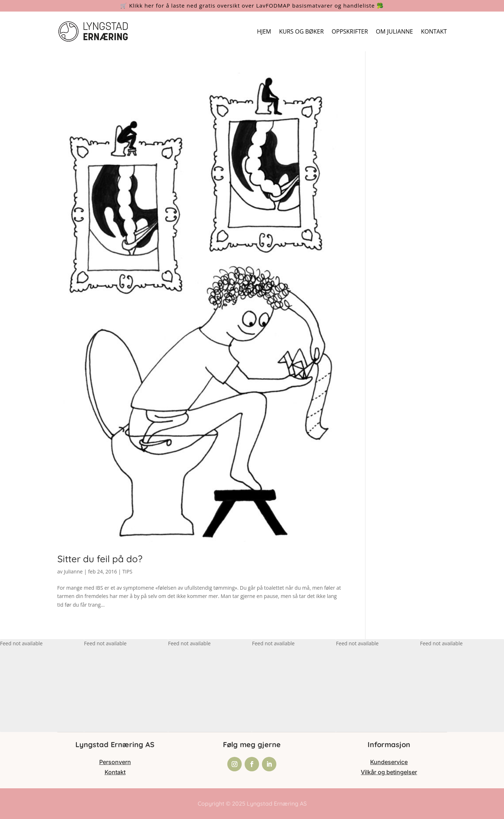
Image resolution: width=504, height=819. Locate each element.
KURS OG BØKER (302, 31)
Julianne (73, 571)
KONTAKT (434, 31)
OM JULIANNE (395, 31)
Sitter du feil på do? (100, 559)
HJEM (264, 31)
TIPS (127, 571)
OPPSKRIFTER (350, 31)
